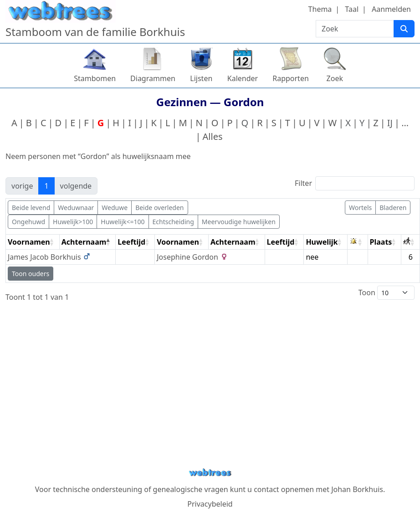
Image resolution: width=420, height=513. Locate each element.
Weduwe (115, 208)
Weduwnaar (76, 208)
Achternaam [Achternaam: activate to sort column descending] (84, 242)
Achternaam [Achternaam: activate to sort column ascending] (233, 242)
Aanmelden (391, 9)
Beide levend (31, 208)
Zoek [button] (335, 78)
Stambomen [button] (95, 78)
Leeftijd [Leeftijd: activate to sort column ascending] (131, 242)
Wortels (360, 208)
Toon (387, 293)
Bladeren (393, 208)
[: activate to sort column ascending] (358, 242)
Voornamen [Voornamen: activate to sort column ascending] (29, 242)
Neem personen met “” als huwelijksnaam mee (98, 156)
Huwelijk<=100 (123, 222)
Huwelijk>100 (73, 222)
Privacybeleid (210, 504)
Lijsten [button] (201, 78)
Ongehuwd (28, 222)
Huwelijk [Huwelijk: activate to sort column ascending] (322, 242)
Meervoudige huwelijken (239, 222)
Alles (213, 136)
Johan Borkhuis (357, 489)
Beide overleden (159, 208)
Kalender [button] (243, 78)
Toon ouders (31, 274)
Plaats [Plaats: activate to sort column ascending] (381, 242)
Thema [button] (320, 9)
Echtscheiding (173, 222)
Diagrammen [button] (153, 78)
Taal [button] (352, 9)
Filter (355, 183)
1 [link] (46, 186)
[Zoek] (404, 29)
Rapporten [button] (291, 78)
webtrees (210, 473)
